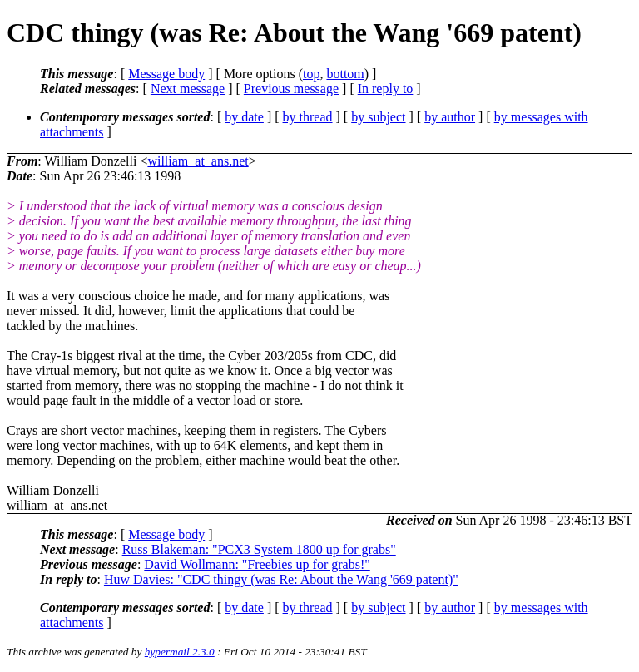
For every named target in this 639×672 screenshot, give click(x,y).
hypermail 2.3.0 (180, 652)
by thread (308, 117)
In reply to (386, 89)
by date (244, 117)
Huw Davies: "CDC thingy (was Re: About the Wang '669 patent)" (281, 579)
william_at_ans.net (198, 161)
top (311, 74)
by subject (378, 117)
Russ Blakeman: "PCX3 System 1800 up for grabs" (259, 549)
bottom (345, 74)
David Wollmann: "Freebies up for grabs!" (257, 564)
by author (450, 117)
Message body (166, 74)
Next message (188, 89)
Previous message (291, 89)
